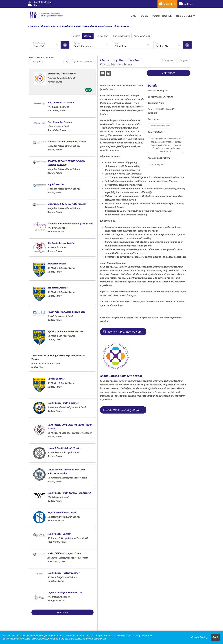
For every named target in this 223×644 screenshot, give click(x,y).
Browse (88, 36)
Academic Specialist (58, 288)
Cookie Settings (200, 637)
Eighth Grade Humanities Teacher (65, 331)
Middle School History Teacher (63, 573)
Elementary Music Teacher (62, 74)
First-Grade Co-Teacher (60, 122)
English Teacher (56, 184)
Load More (62, 612)
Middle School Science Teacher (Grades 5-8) (70, 223)
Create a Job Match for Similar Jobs (125, 332)
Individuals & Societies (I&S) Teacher (67, 204)
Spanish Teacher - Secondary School (67, 141)
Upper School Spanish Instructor (65, 592)
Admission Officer (57, 264)
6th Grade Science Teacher (61, 243)
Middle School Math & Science (63, 403)
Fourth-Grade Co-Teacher (61, 102)
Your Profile (162, 16)
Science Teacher (56, 379)
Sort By (35, 62)
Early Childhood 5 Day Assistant (64, 553)
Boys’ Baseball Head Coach (62, 512)
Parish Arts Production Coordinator (66, 312)
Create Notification (83, 62)
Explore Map (102, 36)
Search (77, 36)
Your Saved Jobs (142, 36)
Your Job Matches (121, 36)
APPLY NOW (168, 73)
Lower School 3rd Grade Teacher (65, 448)
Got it (215, 637)
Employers (186, 4)
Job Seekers (167, 4)
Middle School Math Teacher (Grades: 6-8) (69, 493)
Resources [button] (184, 16)
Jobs (144, 16)
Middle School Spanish (59, 534)
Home (132, 16)
